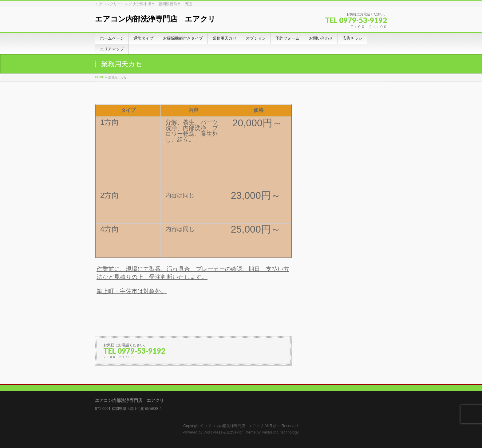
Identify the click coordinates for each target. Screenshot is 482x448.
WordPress (213, 432)
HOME (100, 77)
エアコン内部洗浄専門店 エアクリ (155, 19)
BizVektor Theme (241, 432)
